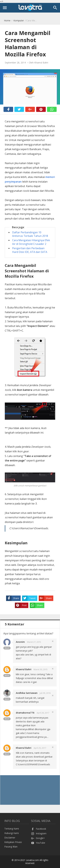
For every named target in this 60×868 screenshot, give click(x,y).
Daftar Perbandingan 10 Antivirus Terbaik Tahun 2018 (30, 234)
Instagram (39, 833)
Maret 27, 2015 (34, 642)
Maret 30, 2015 (41, 669)
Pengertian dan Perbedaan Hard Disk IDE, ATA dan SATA (30, 250)
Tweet (29, 598)
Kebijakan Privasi (13, 842)
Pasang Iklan (11, 847)
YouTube (38, 843)
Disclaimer (10, 838)
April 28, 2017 (43, 713)
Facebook (39, 829)
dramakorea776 (25, 713)
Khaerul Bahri (24, 669)
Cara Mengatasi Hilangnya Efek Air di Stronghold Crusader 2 (31, 242)
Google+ (38, 838)
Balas (7, 648)
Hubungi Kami (12, 833)
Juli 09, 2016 (45, 693)
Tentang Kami (12, 829)
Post (21, 605)
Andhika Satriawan (27, 693)
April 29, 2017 (40, 748)
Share (13, 598)
